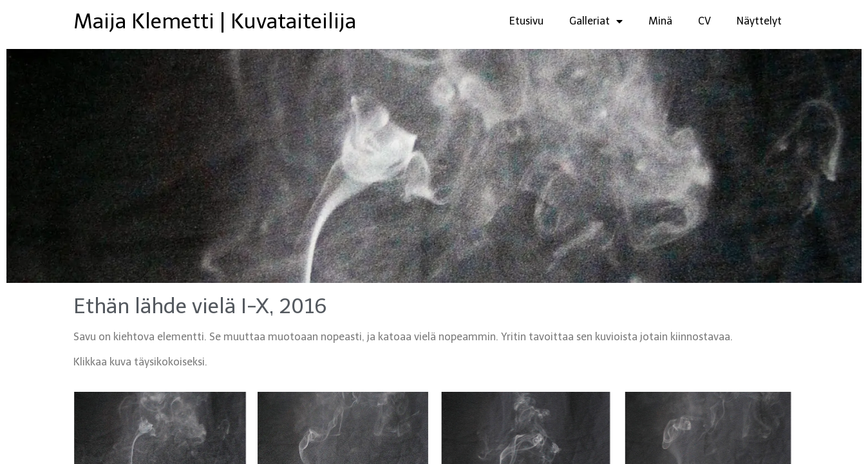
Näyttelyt (759, 21)
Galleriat (596, 21)
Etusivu (526, 21)
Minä (660, 21)
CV (704, 21)
